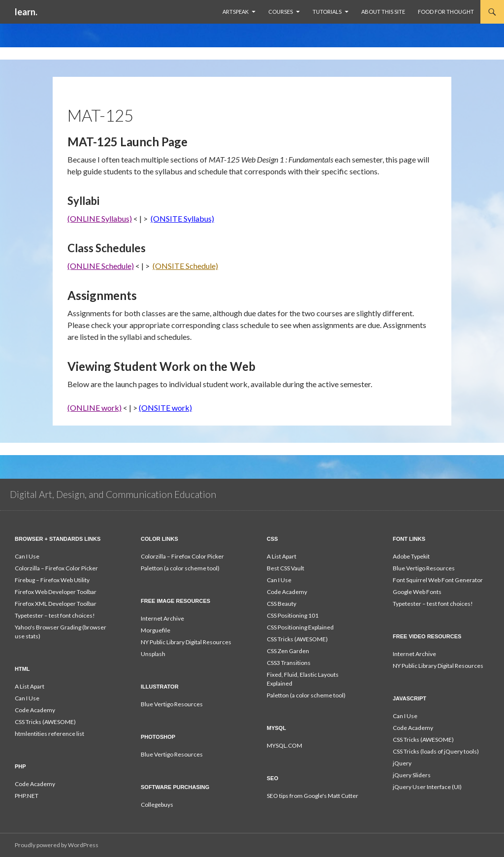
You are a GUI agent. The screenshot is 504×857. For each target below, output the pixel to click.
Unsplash (153, 654)
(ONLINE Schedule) (101, 266)
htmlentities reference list (49, 734)
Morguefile (156, 630)
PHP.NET (27, 796)
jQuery (402, 763)
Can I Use (27, 556)
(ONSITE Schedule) (185, 266)
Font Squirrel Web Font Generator (438, 580)
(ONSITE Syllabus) (182, 218)
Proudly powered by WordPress (57, 845)
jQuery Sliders (412, 775)
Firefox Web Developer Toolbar (56, 592)
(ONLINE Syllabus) (100, 218)
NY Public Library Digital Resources (186, 642)
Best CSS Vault (285, 568)
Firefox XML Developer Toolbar (56, 604)
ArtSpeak (236, 12)
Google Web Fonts (417, 592)
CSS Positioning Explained (300, 627)
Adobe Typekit (411, 556)
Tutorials (327, 12)
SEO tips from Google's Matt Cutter (313, 796)
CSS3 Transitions (289, 663)
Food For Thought (446, 12)
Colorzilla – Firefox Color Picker (56, 568)
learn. (26, 12)
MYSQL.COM (284, 745)
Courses (281, 12)
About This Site (383, 12)
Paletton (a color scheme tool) (180, 568)
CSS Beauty (282, 604)
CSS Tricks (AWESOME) (297, 639)
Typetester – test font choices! (55, 615)
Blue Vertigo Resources (424, 568)
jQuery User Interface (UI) (427, 787)
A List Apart (282, 556)
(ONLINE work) (94, 408)
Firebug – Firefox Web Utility (52, 580)
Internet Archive (162, 618)
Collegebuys (157, 805)
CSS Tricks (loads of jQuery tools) (436, 751)
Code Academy (287, 592)
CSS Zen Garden (288, 651)
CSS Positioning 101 (293, 615)
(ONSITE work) (165, 408)
